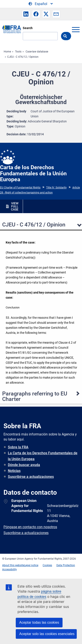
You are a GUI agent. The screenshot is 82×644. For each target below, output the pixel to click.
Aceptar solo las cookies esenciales (47, 634)
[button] (26, 14)
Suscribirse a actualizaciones (31, 477)
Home (7, 52)
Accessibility (10, 569)
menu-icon (76, 30)
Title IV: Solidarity (56, 188)
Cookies (47, 565)
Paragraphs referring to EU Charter (35, 396)
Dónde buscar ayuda (24, 465)
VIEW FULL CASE (15, 206)
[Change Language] (41, 4)
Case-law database (37, 52)
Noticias (14, 471)
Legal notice (31, 565)
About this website (13, 565)
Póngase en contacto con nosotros (30, 527)
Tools (18, 52)
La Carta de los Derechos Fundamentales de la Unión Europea (43, 456)
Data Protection (66, 565)
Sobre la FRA (18, 447)
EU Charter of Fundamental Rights (20, 188)
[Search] (40, 36)
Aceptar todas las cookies (39, 622)
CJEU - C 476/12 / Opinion (23, 57)
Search (28, 28)
